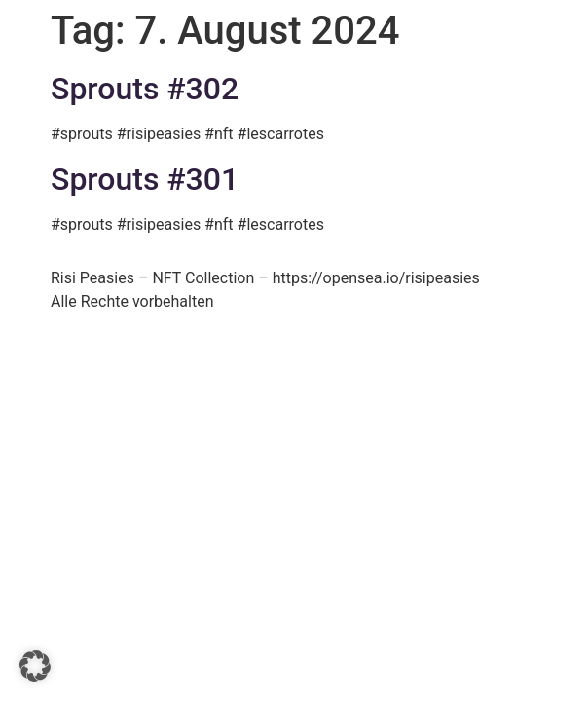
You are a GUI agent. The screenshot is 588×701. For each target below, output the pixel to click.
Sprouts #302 (145, 89)
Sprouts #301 (145, 179)
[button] (35, 666)
